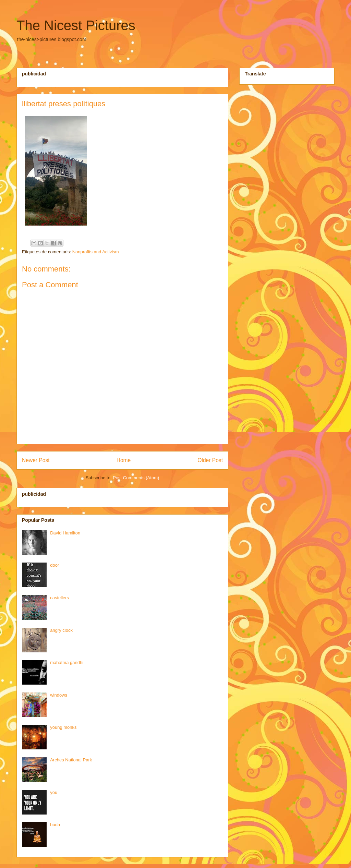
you (54, 792)
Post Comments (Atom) (136, 478)
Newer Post (36, 460)
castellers (59, 598)
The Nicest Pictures (76, 25)
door (55, 565)
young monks (63, 727)
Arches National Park (71, 760)
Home (124, 460)
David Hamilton (65, 533)
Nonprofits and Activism (96, 252)
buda (55, 825)
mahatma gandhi (67, 662)
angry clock (61, 630)
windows (59, 695)
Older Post (210, 460)
